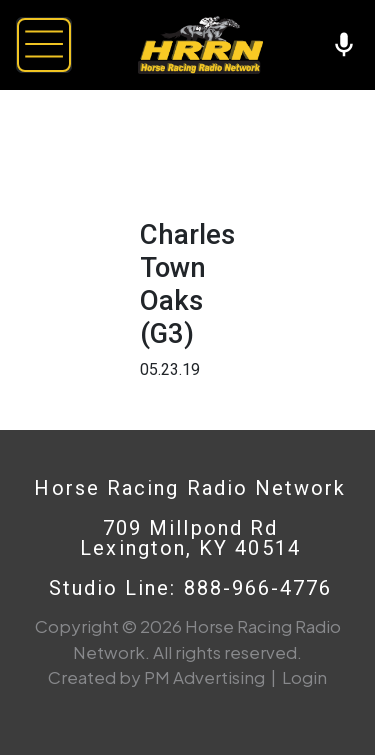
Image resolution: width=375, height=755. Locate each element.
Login (304, 677)
